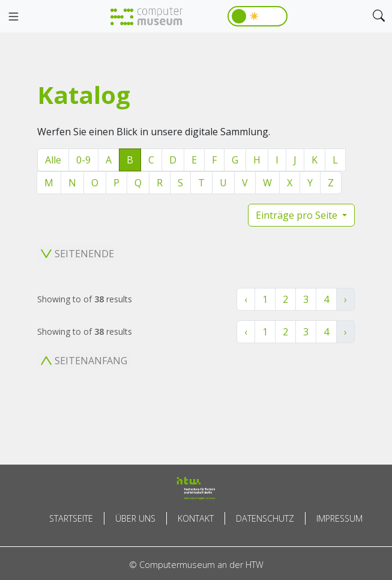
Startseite (71, 518)
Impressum (339, 518)
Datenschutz (265, 518)
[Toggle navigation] (13, 17)
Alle (53, 160)
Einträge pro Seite (298, 215)
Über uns (135, 518)
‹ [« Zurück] (246, 299)
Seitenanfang (84, 361)
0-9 (83, 160)
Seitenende (77, 254)
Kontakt (196, 518)
